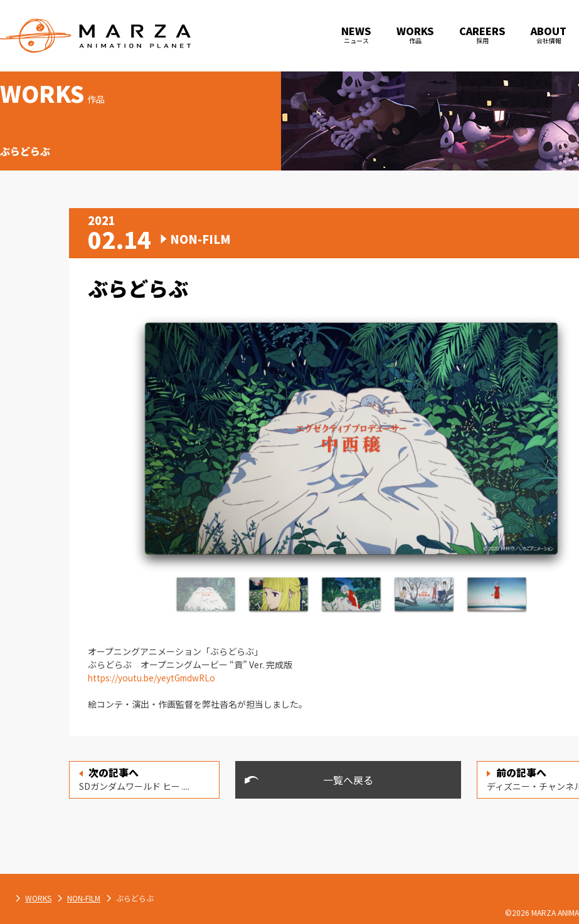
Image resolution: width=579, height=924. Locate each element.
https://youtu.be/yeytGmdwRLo (154, 678)
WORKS (170, 898)
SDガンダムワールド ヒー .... (134, 779)
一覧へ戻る (348, 780)
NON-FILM (215, 898)
